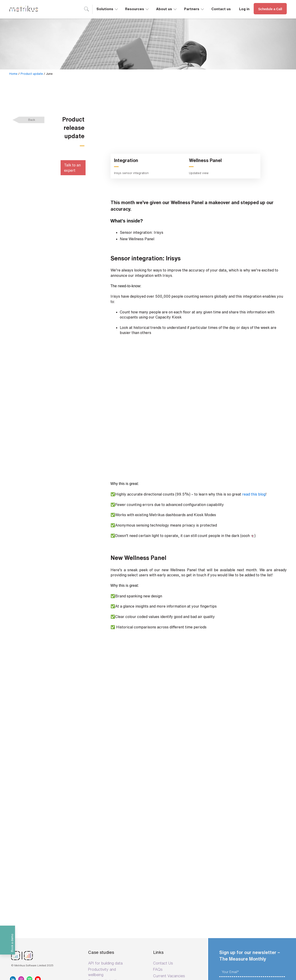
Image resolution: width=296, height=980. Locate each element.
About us (167, 9)
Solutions (108, 9)
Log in (244, 9)
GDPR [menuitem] (158, 885)
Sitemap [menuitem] (160, 925)
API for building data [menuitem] (105, 836)
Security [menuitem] (160, 854)
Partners (194, 9)
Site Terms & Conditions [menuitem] (174, 861)
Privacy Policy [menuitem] (165, 878)
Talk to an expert (72, 168)
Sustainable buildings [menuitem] (106, 860)
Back (32, 120)
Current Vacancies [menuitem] (169, 848)
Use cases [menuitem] (97, 866)
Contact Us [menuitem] (163, 836)
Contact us (221, 9)
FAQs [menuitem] (158, 842)
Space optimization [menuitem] (105, 853)
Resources (137, 9)
